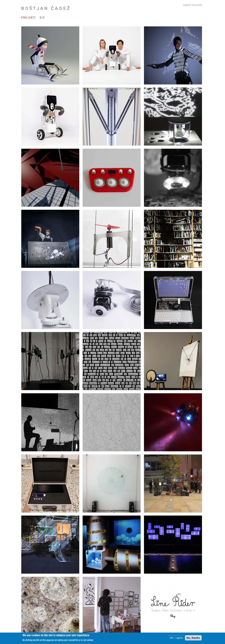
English (187, 5)
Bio (42, 18)
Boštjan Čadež (46, 8)
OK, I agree (176, 638)
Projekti (29, 18)
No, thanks (193, 638)
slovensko (197, 5)
